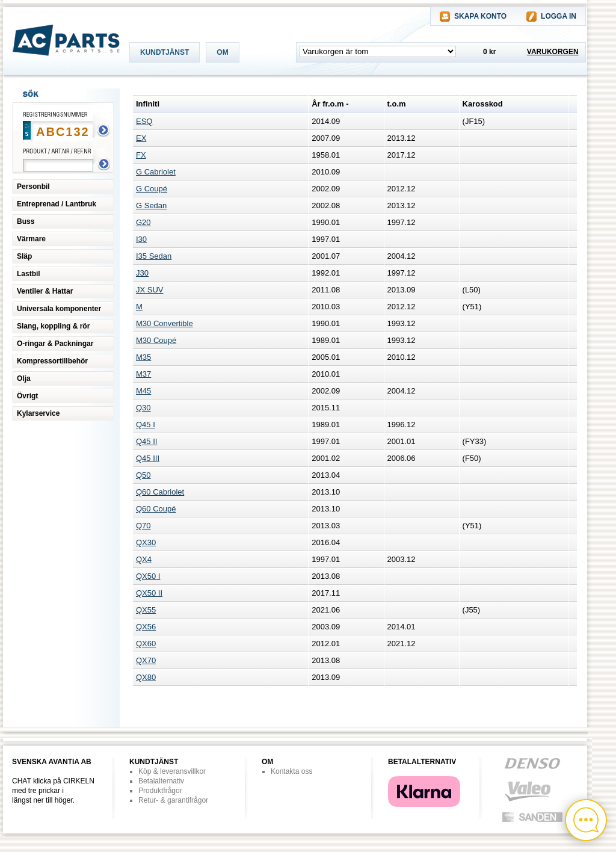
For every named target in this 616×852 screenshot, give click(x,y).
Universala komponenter (59, 309)
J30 (142, 273)
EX (141, 138)
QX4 (144, 559)
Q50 (143, 475)
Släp (24, 256)
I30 (141, 239)
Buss (26, 221)
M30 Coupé (156, 340)
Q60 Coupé (156, 509)
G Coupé (152, 189)
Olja (24, 378)
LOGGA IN (559, 16)
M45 (143, 391)
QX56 (146, 627)
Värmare (31, 239)
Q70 (143, 526)
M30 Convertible (165, 323)
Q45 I (146, 424)
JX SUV (150, 290)
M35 (143, 357)
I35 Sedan (154, 256)
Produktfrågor (160, 791)
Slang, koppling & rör (53, 326)
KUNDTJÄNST (165, 52)
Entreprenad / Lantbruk (57, 204)
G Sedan (151, 205)
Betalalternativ (161, 781)
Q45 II (146, 441)
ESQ (144, 121)
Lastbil (29, 274)
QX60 (146, 644)
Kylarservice (38, 413)
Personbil (33, 187)
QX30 (146, 542)
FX (141, 155)
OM (222, 52)
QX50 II (149, 593)
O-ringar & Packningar (55, 344)
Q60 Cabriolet (160, 492)
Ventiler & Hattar (45, 291)
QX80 (146, 677)
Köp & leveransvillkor (172, 771)
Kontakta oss (291, 771)
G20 (143, 222)
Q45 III (148, 458)
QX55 (146, 610)
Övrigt (27, 396)
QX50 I (148, 576)
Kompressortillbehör (52, 361)
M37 (143, 374)
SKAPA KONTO (480, 16)
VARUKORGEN (553, 52)
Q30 (143, 408)
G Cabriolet (156, 172)
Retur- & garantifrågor (173, 800)
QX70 (146, 660)
